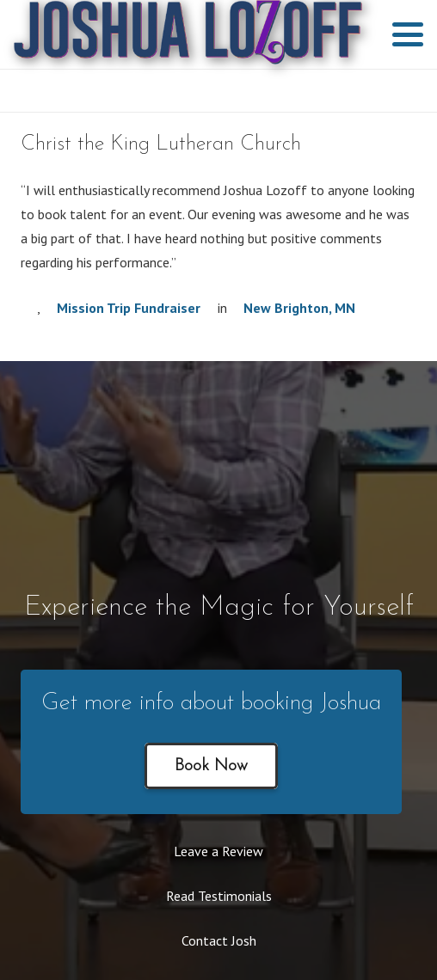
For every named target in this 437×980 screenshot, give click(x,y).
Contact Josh (219, 940)
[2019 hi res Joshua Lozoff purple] (188, 34)
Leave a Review (218, 851)
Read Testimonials (219, 896)
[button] (408, 34)
